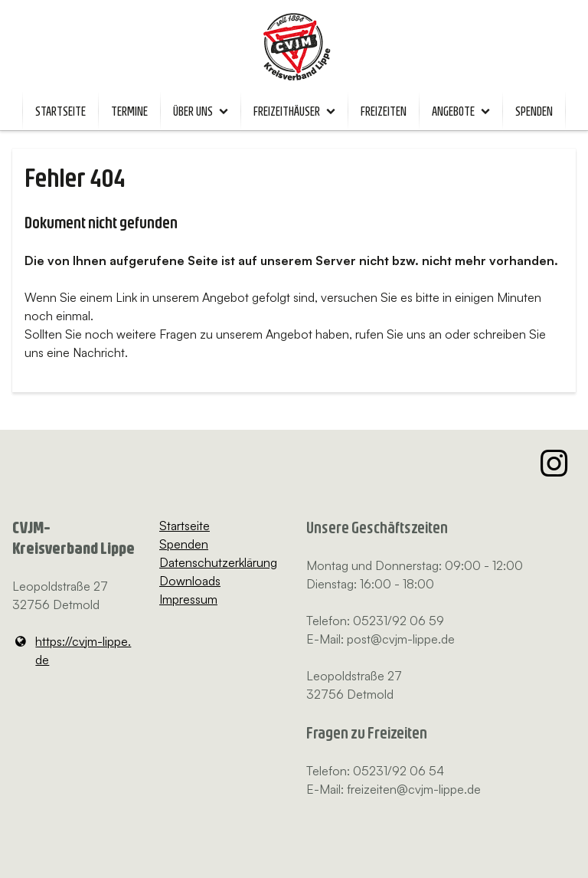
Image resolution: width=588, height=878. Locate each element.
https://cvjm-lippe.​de (72, 650)
